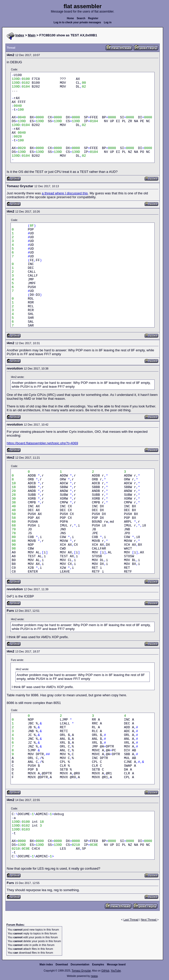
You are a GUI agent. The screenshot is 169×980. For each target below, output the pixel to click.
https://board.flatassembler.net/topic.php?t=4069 (42, 443)
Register (93, 18)
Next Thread (149, 920)
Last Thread (131, 920)
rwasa (94, 976)
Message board (116, 965)
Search (81, 18)
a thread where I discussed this (65, 193)
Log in (108, 22)
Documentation (80, 965)
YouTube (116, 971)
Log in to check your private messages (77, 22)
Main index (46, 965)
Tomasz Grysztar (81, 971)
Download (62, 965)
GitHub (105, 971)
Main (32, 35)
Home (70, 18)
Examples (98, 965)
